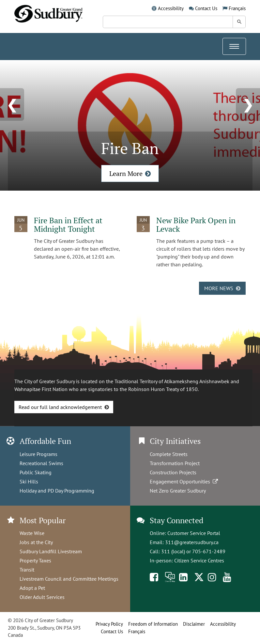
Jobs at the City (36, 542)
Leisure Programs (38, 454)
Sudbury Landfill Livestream (51, 551)
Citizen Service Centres (199, 560)
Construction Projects (173, 472)
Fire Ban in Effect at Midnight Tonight (68, 225)
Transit (27, 570)
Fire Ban (130, 148)
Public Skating (36, 472)
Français (237, 8)
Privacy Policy (109, 624)
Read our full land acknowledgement (60, 407)
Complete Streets (169, 454)
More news (219, 288)
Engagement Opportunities (184, 481)
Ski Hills (29, 481)
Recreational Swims (41, 463)
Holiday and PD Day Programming (57, 491)
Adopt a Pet (32, 588)
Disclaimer (194, 624)
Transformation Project (175, 463)
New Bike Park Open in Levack (196, 225)
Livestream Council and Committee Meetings (69, 579)
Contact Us (206, 8)
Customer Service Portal (194, 533)
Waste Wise (32, 533)
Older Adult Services (42, 597)
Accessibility (171, 8)
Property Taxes (35, 560)
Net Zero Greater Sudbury (178, 491)
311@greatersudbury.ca (192, 542)
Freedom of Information (153, 624)
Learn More (126, 173)
